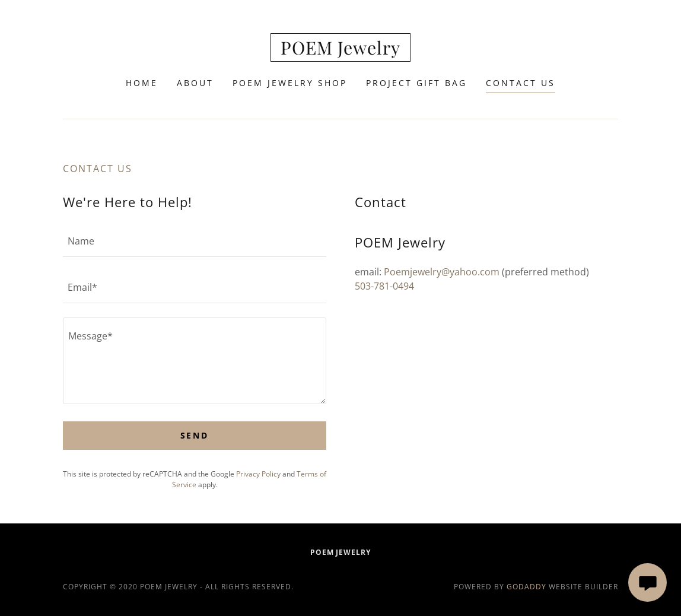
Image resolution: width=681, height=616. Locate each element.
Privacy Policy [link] (258, 474)
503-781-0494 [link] (384, 286)
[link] (340, 51)
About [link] (195, 83)
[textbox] (195, 241)
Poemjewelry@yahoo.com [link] (442, 272)
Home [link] (142, 83)
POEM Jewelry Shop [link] (290, 83)
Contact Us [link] (521, 83)
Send (195, 435)
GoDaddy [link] (526, 587)
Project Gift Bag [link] (416, 83)
